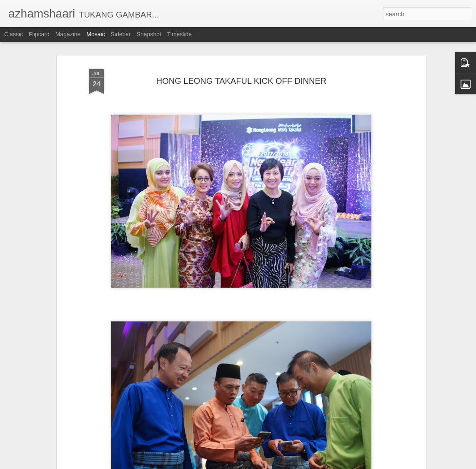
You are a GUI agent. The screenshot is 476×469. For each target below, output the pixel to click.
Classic (14, 34)
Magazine (68, 34)
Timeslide (179, 34)
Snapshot (149, 34)
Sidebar (121, 34)
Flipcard (39, 34)
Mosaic (95, 34)
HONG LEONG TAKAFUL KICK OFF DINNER (242, 81)
